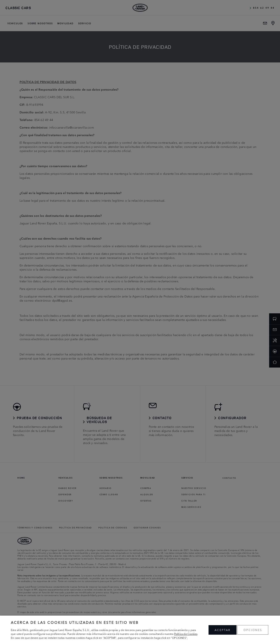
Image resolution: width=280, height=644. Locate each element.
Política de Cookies (186, 634)
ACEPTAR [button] (223, 630)
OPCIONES (253, 630)
